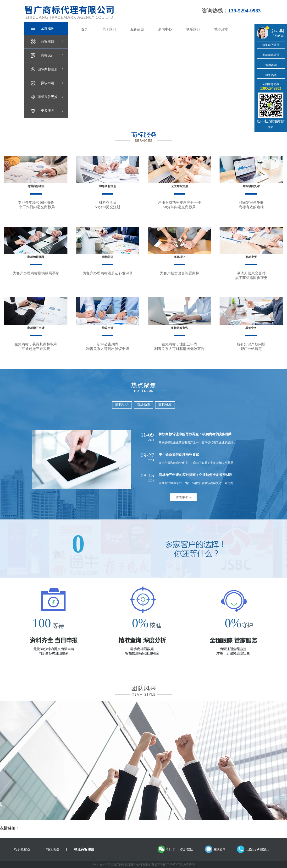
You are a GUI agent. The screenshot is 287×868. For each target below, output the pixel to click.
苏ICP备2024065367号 (169, 864)
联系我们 (193, 29)
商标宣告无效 (48, 97)
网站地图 (52, 849)
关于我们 (109, 29)
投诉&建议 (22, 849)
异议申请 (48, 83)
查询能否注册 (271, 45)
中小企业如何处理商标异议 (179, 455)
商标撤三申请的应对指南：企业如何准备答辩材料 (196, 475)
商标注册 (48, 41)
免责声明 (189, 864)
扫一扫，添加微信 (180, 849)
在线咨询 (220, 849)
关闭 (271, 127)
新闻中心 (165, 29)
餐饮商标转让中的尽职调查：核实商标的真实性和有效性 (200, 434)
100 (42, 623)
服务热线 (271, 75)
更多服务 (48, 111)
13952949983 (258, 849)
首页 (84, 29)
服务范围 (137, 29)
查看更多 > (183, 498)
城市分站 (221, 29)
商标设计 (48, 55)
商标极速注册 (271, 55)
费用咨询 (271, 65)
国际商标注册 (48, 69)
